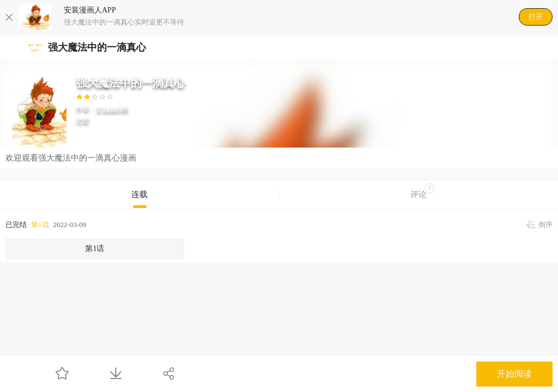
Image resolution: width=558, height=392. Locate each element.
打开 (536, 17)
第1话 (40, 225)
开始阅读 (514, 374)
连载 (139, 194)
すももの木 (112, 109)
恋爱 (83, 121)
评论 (422, 191)
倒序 (545, 225)
